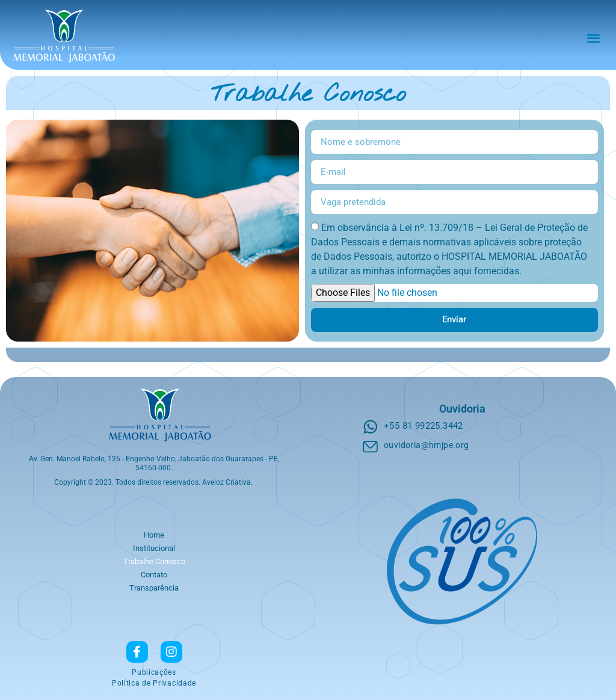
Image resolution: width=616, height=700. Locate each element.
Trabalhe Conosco (154, 561)
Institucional (154, 548)
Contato (154, 575)
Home (154, 535)
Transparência (154, 588)
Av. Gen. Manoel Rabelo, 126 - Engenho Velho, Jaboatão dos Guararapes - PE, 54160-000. (154, 463)
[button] (593, 38)
